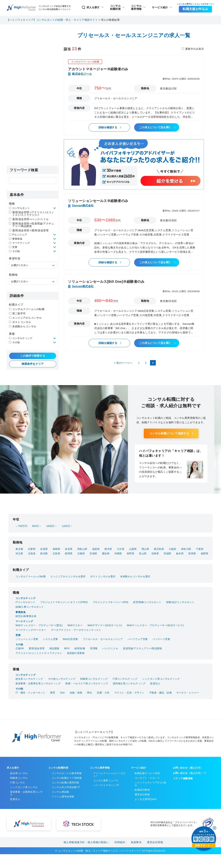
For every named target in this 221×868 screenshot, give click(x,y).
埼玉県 (19, 553)
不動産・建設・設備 (160, 693)
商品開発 (54, 648)
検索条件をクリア (33, 364)
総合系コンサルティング (29, 679)
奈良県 (69, 549)
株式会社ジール (82, 74)
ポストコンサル (20, 322)
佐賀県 (44, 549)
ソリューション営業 (27, 639)
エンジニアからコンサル (25, 318)
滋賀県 (96, 549)
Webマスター (75, 625)
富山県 (143, 553)
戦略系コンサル (19, 778)
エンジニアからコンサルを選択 (68, 576)
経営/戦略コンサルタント (147, 602)
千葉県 (200, 549)
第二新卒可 (17, 313)
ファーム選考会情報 (63, 797)
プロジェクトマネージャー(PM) (110, 602)
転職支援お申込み (195, 9)
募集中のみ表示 (195, 49)
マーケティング (19, 243)
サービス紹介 (160, 7)
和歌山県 (82, 549)
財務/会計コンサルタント (180, 602)
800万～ (37, 526)
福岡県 (205, 553)
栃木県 (180, 553)
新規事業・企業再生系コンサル (27, 793)
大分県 (121, 549)
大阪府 (172, 549)
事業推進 (16, 239)
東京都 (19, 549)
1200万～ (67, 526)
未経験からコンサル (23, 326)
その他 (14, 251)
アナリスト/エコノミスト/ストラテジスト (39, 653)
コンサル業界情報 (100, 768)
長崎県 (56, 549)
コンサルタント (19, 208)
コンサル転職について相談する (169, 433)
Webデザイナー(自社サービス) (105, 625)
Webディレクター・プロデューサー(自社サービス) (155, 625)
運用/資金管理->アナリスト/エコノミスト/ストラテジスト (31, 214)
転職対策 (115, 7)
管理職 (94, 648)
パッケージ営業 (161, 639)
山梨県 (133, 549)
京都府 (81, 553)
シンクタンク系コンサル (24, 787)
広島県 (56, 553)
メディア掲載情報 (183, 778)
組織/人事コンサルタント (30, 607)
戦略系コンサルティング (94, 679)
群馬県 (192, 553)
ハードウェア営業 (138, 639)
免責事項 (136, 842)
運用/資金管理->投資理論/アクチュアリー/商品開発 (31, 225)
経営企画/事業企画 (26, 616)
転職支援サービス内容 (147, 773)
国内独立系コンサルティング (129, 683)
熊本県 (108, 549)
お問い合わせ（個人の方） (188, 768)
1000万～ (52, 526)
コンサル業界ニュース (106, 780)
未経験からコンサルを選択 (135, 576)
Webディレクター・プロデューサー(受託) (39, 625)
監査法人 (155, 683)
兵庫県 (32, 549)
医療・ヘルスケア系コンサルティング (87, 683)
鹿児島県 (159, 549)
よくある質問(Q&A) (146, 799)
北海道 (32, 553)
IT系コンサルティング (125, 679)
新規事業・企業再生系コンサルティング (38, 683)
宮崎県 (155, 553)
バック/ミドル (110, 648)
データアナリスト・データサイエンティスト (76, 630)
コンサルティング (21, 338)
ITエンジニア (18, 235)
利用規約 (120, 842)
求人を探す (90, 7)
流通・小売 (103, 693)
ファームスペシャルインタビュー (110, 775)
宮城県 (93, 553)
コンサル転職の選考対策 (65, 783)
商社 (90, 693)
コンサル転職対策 (58, 768)
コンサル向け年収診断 (64, 787)
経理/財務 (80, 648)
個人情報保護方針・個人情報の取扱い (86, 842)
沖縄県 (118, 553)
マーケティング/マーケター (31, 630)
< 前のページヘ (123, 363)
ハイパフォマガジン (105, 785)
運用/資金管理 (37, 648)
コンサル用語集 (60, 792)
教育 (53, 693)
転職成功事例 (142, 790)
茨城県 (167, 553)
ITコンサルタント (25, 602)
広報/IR (20, 648)
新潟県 (44, 553)
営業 (13, 247)
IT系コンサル (18, 783)
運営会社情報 (142, 794)
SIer (63, 693)
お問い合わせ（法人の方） (188, 773)
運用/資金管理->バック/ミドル (29, 219)
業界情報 (136, 7)
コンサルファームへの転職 (27, 309)
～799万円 (21, 526)
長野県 (131, 553)
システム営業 (51, 639)
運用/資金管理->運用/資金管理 (29, 230)
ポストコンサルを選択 (103, 576)
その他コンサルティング (62, 679)
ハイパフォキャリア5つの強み (150, 784)
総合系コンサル (19, 773)
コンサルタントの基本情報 (67, 773)
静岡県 (69, 553)
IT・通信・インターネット (30, 693)
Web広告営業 (70, 639)
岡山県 (145, 549)
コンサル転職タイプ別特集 (67, 778)
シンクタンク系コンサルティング (161, 679)
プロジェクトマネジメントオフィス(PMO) (64, 602)
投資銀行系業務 (76, 653)
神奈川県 (186, 549)
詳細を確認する (108, 127)
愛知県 (106, 553)
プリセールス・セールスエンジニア (103, 639)
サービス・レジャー (188, 693)
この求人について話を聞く (155, 127)
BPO (67, 648)
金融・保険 (76, 693)
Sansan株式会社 (83, 206)
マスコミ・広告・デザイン (129, 693)
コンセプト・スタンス (147, 778)
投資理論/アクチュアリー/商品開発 (142, 648)
